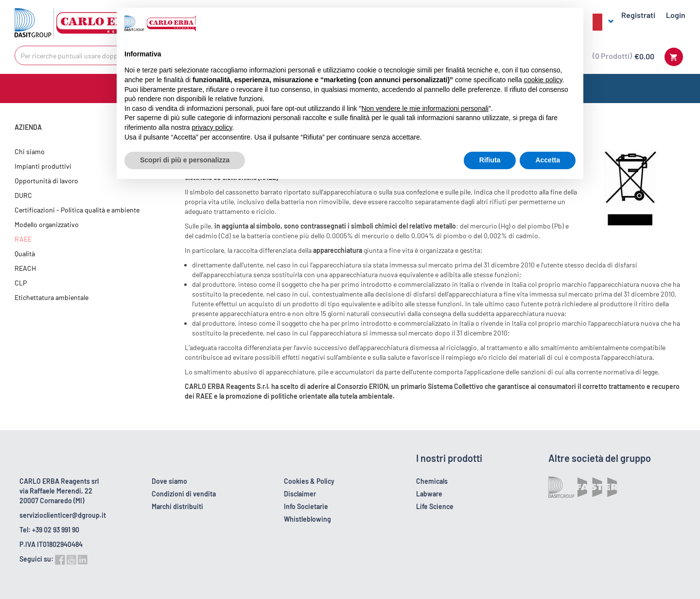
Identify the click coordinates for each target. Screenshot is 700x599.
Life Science (435, 506)
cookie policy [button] (543, 80)
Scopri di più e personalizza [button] (185, 160)
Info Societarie (306, 506)
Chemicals (432, 481)
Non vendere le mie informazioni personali (425, 108)
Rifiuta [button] (490, 160)
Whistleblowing (307, 519)
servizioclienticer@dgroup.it (63, 515)
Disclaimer (300, 494)
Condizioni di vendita (184, 494)
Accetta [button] (548, 160)
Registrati (638, 15)
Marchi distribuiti (177, 506)
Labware (429, 494)
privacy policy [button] (212, 127)
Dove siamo (169, 481)
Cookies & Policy (309, 481)
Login (676, 15)
